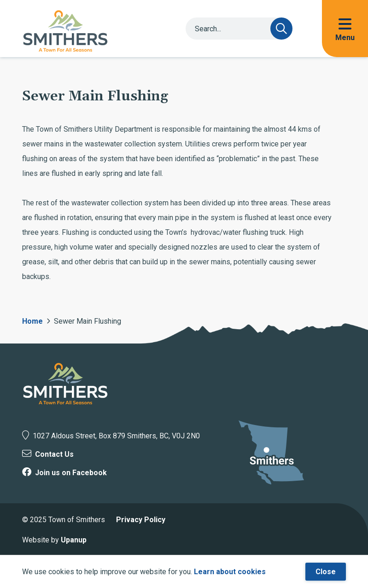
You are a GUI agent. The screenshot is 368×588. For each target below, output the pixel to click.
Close (326, 572)
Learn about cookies (230, 572)
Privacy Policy (141, 520)
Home (32, 321)
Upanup (74, 540)
